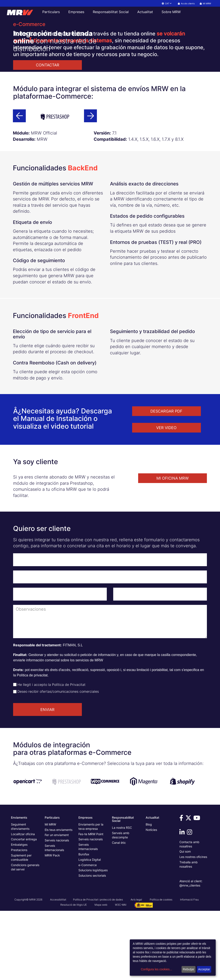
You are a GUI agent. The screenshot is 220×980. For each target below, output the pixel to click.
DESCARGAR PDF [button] (166, 480)
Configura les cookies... (156, 969)
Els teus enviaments (59, 899)
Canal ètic (119, 912)
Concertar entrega (24, 908)
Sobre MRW (171, 12)
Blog (149, 894)
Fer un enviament (57, 904)
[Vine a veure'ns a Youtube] (197, 888)
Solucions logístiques (93, 939)
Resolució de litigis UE (74, 974)
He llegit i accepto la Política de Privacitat (51, 754)
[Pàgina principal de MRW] (22, 12)
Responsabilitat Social (111, 12)
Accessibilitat (58, 969)
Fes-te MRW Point (91, 903)
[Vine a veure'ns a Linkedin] (183, 902)
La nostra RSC (122, 897)
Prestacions (19, 919)
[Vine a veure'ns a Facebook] (182, 888)
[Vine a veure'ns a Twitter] (189, 888)
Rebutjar (189, 969)
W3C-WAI (121, 974)
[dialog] (173, 958)
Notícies (151, 899)
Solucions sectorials (92, 945)
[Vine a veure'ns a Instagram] (190, 902)
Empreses (76, 12)
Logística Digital (90, 929)
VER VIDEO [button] (166, 497)
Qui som (185, 921)
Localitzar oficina (23, 903)
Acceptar (204, 969)
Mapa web (101, 974)
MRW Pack (52, 924)
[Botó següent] (90, 185)
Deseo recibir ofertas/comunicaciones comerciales (58, 761)
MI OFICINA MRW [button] (173, 547)
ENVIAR (47, 779)
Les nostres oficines (193, 926)
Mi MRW (50, 894)
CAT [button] (167, 3)
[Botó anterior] (19, 185)
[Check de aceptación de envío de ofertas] (15, 761)
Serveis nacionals (57, 909)
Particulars (51, 12)
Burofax (84, 923)
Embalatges (19, 914)
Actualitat (145, 12)
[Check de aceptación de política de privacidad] (15, 754)
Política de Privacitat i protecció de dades (98, 969)
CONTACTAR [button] (48, 65)
